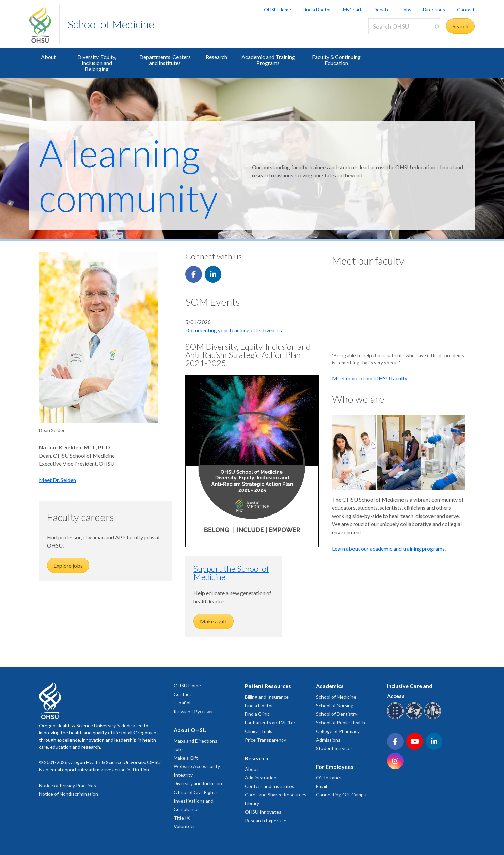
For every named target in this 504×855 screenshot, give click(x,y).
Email (321, 786)
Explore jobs (68, 565)
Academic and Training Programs (268, 60)
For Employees (335, 767)
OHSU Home (278, 9)
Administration (261, 778)
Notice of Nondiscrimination (68, 794)
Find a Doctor (317, 9)
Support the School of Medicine (231, 573)
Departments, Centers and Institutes (165, 60)
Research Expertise (266, 820)
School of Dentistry (337, 714)
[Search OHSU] (404, 26)
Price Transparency (265, 740)
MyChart (352, 9)
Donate (382, 9)
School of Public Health (341, 722)
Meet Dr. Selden (57, 480)
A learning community (128, 175)
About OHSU (190, 730)
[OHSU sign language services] (415, 718)
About (48, 57)
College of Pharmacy (338, 731)
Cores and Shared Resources (276, 795)
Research (216, 57)
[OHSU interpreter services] (434, 718)
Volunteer (184, 826)
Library (252, 803)
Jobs (406, 9)
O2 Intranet (329, 778)
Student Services (334, 748)
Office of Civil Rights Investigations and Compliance (196, 801)
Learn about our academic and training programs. (389, 548)
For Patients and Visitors (271, 722)
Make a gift (214, 621)
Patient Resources (268, 686)
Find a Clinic (257, 714)
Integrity (183, 775)
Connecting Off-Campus (342, 795)
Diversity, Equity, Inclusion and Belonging (97, 63)
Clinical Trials (259, 731)
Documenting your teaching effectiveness (234, 330)
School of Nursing (335, 705)
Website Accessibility (197, 766)
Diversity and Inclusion (198, 783)
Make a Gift (186, 758)
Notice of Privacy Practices (67, 785)
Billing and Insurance (267, 697)
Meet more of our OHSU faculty (370, 378)
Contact (466, 9)
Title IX (182, 818)
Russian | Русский (193, 711)
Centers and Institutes (270, 786)
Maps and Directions (195, 741)
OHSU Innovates (263, 812)
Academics (330, 686)
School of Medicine (111, 24)
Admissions (328, 740)
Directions (434, 9)
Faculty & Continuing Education (336, 60)
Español (182, 703)
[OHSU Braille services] (396, 718)
